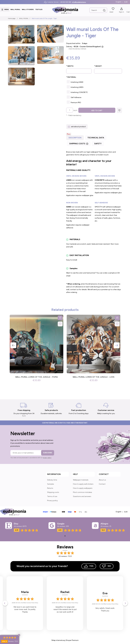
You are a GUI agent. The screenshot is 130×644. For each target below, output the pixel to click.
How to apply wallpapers (83, 488)
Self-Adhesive (76, 97)
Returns (50, 488)
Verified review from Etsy (29, 603)
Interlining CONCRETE (79, 92)
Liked (111, 12)
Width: (70, 66)
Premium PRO (76, 103)
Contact (102, 484)
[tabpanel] (94, 222)
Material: (71, 77)
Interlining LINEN (77, 87)
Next (117, 345)
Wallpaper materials (81, 480)
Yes (89, 566)
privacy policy (47, 458)
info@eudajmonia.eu (79, 2)
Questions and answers (82, 497)
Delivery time (52, 480)
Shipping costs (53, 493)
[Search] (104, 10)
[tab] (75, 138)
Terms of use (52, 497)
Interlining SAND (77, 82)
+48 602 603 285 (65, 2)
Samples (51, 484)
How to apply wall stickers (83, 484)
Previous (13, 345)
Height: (98, 66)
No (107, 566)
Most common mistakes (83, 493)
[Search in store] (98, 10)
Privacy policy (52, 501)
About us (102, 480)
